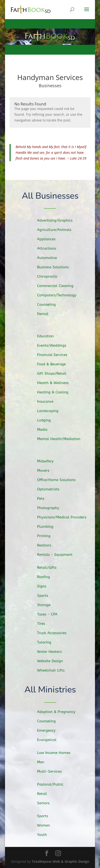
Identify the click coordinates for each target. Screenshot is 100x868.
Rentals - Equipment (58, 554)
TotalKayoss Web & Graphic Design (61, 861)
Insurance (49, 401)
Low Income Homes (57, 753)
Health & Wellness (56, 383)
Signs (46, 587)
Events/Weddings (55, 347)
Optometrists (52, 490)
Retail (46, 794)
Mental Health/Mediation (62, 438)
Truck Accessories (55, 632)
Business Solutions (56, 267)
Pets (45, 499)
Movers (47, 471)
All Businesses (50, 196)
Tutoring (48, 642)
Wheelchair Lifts (54, 669)
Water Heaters (53, 651)
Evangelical (50, 740)
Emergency (50, 730)
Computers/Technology (60, 295)
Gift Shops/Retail (55, 374)
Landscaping (51, 410)
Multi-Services (53, 771)
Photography (52, 508)
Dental (47, 313)
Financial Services (56, 356)
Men (45, 762)
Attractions (50, 249)
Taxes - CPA (51, 615)
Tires (45, 624)
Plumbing (49, 526)
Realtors (48, 544)
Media (46, 428)
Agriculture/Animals (57, 231)
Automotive (51, 258)
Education (49, 338)
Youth (46, 834)
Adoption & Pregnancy (59, 712)
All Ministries (50, 690)
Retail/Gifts (50, 569)
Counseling (50, 304)
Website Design (53, 660)
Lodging (48, 420)
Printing (48, 535)
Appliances (50, 240)
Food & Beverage (55, 365)
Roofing (47, 578)
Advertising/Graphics (58, 221)
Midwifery (49, 463)
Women (47, 826)
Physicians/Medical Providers (64, 517)
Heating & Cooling (56, 392)
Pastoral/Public (53, 785)
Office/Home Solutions (59, 481)
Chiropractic (51, 276)
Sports (47, 596)
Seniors (47, 803)
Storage (48, 605)
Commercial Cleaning (58, 285)
